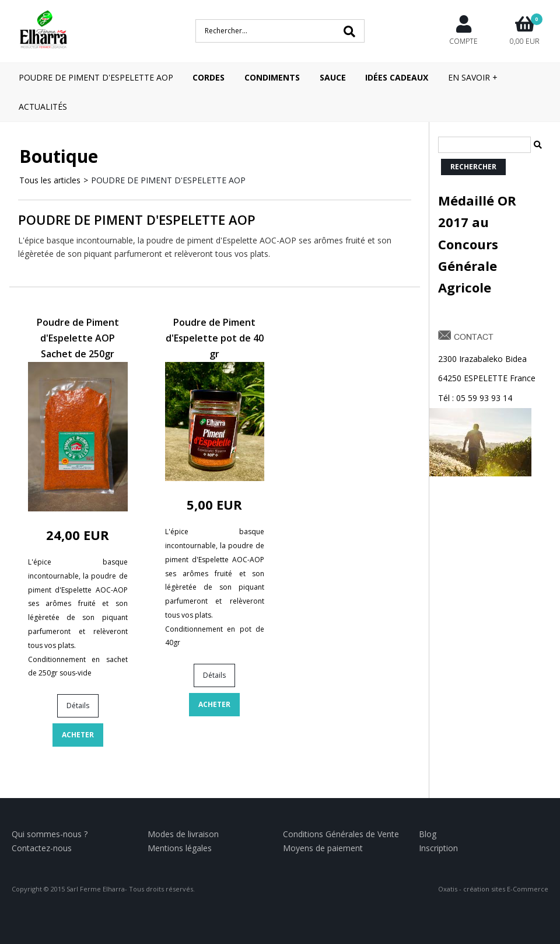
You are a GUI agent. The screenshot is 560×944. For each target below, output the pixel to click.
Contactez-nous (42, 848)
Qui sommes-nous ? (50, 834)
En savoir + (473, 77)
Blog (428, 834)
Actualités (43, 107)
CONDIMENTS (272, 77)
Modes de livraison (183, 834)
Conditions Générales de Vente (341, 834)
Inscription (438, 848)
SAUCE (333, 77)
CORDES (209, 77)
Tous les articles (50, 180)
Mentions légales (180, 848)
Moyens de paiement (323, 848)
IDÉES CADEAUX (397, 77)
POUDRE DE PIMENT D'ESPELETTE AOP (96, 77)
